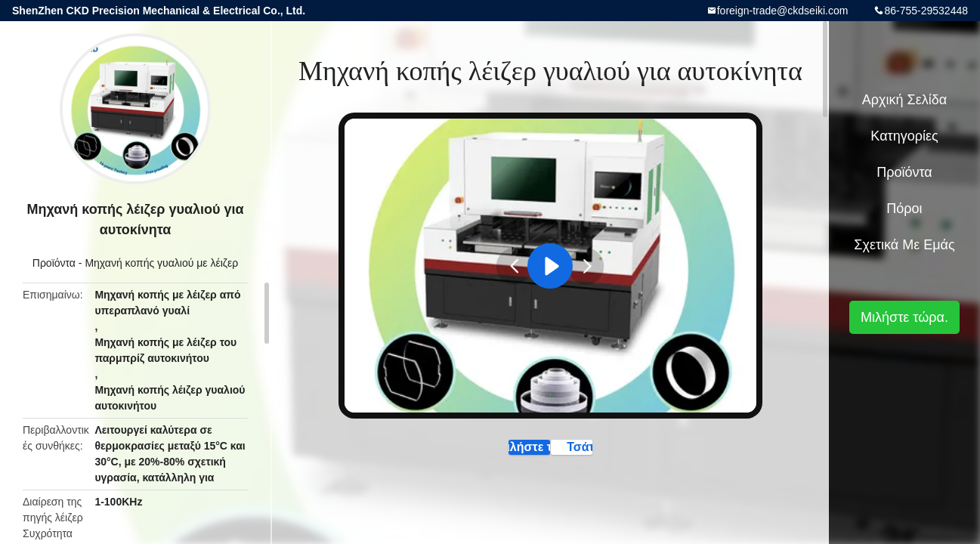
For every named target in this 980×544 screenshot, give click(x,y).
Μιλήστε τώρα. (483, 454)
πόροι (904, 209)
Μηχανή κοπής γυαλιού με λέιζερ (161, 263)
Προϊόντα (54, 263)
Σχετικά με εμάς (904, 245)
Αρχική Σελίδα (904, 100)
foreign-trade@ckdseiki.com (783, 11)
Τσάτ (621, 454)
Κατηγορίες (904, 136)
